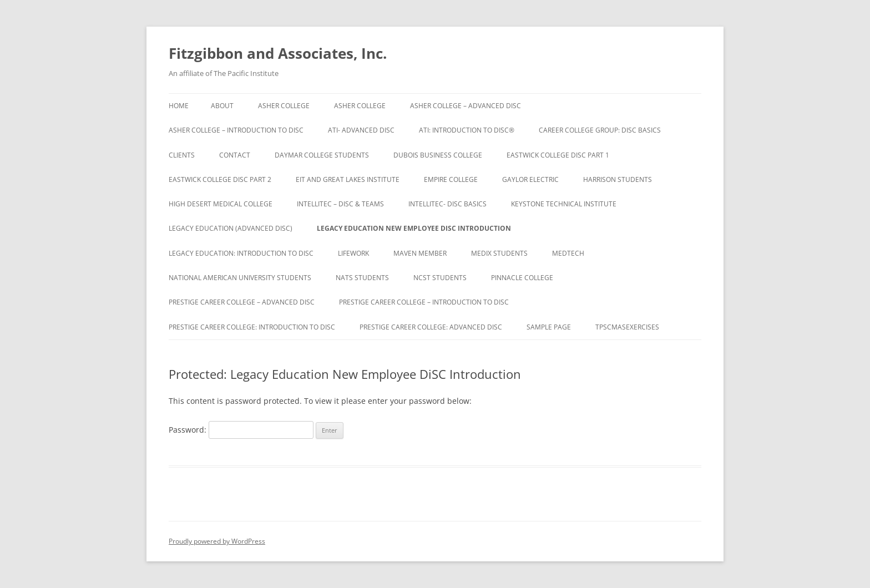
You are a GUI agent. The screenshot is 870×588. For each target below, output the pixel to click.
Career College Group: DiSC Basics (600, 130)
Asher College (284, 106)
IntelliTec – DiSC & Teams (340, 204)
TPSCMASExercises (627, 327)
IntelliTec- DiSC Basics (447, 204)
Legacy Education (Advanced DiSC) (231, 228)
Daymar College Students (322, 155)
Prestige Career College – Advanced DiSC (242, 302)
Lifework (353, 253)
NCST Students (440, 278)
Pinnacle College (522, 278)
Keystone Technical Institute (564, 204)
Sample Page (549, 327)
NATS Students (362, 278)
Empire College (451, 179)
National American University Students (240, 278)
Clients (182, 155)
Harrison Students (618, 179)
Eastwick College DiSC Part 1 (558, 155)
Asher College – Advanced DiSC (466, 106)
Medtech (568, 253)
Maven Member (420, 253)
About (222, 106)
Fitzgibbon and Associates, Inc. (278, 53)
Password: (241, 430)
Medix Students (499, 253)
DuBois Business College (438, 155)
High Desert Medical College (221, 204)
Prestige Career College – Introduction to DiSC (424, 302)
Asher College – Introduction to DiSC (236, 130)
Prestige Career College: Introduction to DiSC (252, 327)
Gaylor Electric (530, 179)
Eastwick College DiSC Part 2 (220, 179)
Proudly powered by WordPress (217, 541)
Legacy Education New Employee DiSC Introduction (414, 228)
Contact (235, 155)
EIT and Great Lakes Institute (348, 179)
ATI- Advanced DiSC (361, 130)
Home (179, 106)
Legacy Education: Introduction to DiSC (241, 253)
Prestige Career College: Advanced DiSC (431, 327)
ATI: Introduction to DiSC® (467, 130)
